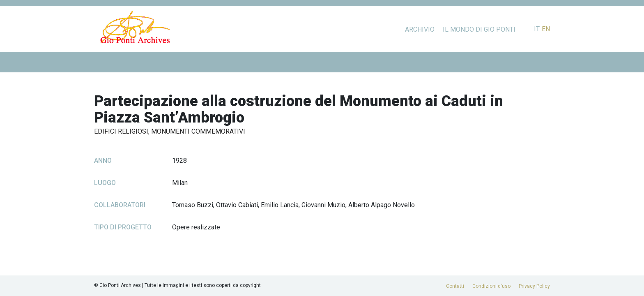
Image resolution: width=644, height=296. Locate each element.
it (537, 29)
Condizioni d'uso (491, 286)
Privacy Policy (534, 286)
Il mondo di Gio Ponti (479, 29)
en (546, 29)
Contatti (455, 286)
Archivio (420, 29)
